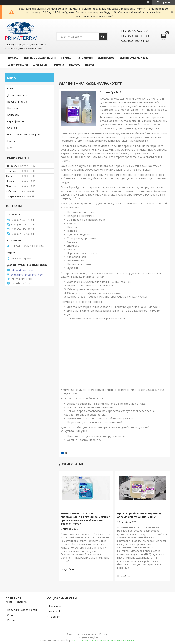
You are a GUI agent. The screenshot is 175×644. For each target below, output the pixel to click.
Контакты (13, 115)
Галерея (12, 141)
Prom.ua (104, 634)
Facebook (55, 611)
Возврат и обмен (18, 102)
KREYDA (74, 65)
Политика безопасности (22, 610)
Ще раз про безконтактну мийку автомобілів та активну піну (139, 515)
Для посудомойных (134, 57)
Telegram (55, 617)
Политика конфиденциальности (117, 641)
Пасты (89, 65)
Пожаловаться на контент (84, 641)
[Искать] (103, 37)
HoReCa (13, 57)
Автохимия (85, 57)
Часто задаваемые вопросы (24, 134)
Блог (10, 148)
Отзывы (12, 128)
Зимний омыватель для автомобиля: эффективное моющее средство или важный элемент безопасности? (85, 519)
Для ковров (106, 57)
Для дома (40, 65)
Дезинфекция (18, 65)
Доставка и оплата (19, 95)
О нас (11, 88)
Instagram (55, 606)
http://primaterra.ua (22, 270)
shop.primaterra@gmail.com (27, 275)
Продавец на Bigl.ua (88, 637)
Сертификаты (15, 121)
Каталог (12, 620)
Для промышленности (40, 57)
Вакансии (13, 108)
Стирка (66, 57)
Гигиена (58, 65)
